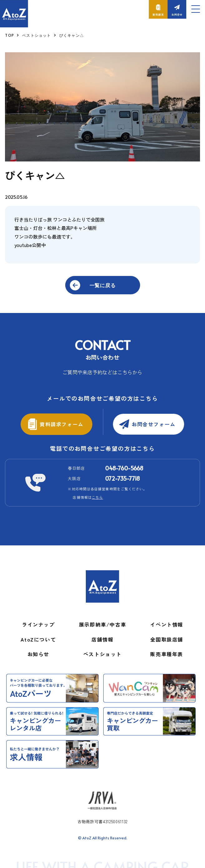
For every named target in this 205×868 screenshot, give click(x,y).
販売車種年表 (167, 649)
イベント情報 (167, 620)
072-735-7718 (122, 474)
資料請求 (158, 14)
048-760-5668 (124, 463)
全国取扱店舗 (167, 635)
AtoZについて (38, 635)
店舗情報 (102, 635)
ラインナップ (38, 620)
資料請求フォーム (63, 420)
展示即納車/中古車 (102, 620)
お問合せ (177, 14)
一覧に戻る (103, 285)
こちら (97, 492)
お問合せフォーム (155, 420)
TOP (10, 35)
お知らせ (38, 649)
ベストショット (37, 35)
